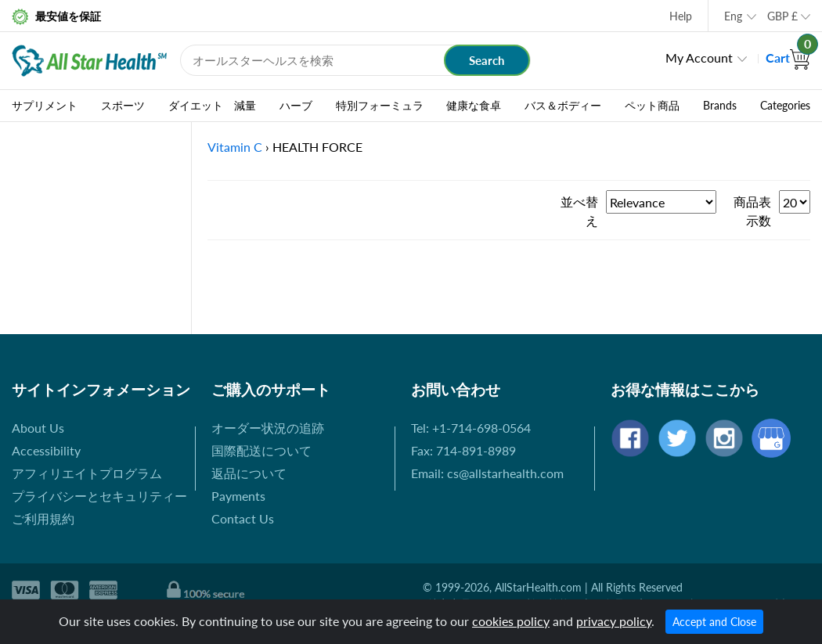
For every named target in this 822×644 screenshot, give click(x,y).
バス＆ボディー (563, 106)
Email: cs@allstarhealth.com (487, 473)
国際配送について (261, 450)
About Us (38, 428)
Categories (785, 106)
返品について (249, 473)
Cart (788, 58)
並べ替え (579, 211)
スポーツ (123, 106)
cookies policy (511, 621)
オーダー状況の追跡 (268, 428)
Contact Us (243, 518)
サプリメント (45, 106)
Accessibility (46, 450)
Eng (733, 16)
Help (681, 16)
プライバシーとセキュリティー (99, 496)
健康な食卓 (474, 106)
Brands (720, 106)
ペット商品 (652, 106)
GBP (782, 16)
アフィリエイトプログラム (87, 473)
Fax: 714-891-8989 (463, 450)
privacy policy (614, 621)
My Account (699, 58)
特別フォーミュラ (380, 106)
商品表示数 (752, 211)
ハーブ (296, 106)
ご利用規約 (43, 518)
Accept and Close (714, 622)
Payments (238, 496)
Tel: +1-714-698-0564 (471, 428)
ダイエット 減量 (212, 106)
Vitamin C (235, 147)
